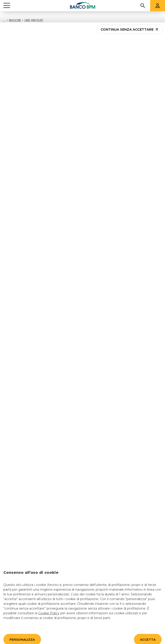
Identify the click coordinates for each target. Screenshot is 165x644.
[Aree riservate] (158, 3)
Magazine (15, 9)
